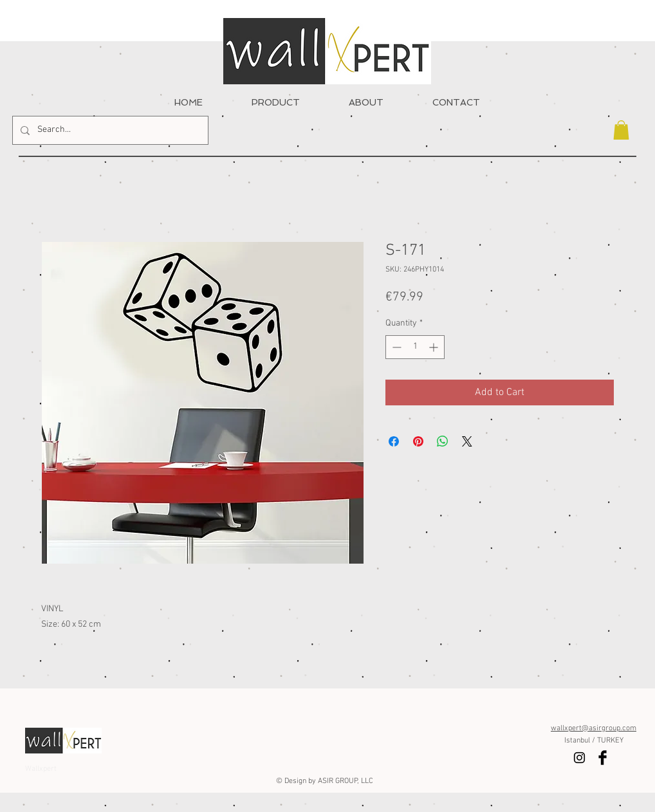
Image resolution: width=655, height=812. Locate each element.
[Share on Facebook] (394, 441)
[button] (621, 130)
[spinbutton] (415, 347)
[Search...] (109, 130)
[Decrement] (395, 347)
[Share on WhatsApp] (443, 441)
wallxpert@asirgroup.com (594, 728)
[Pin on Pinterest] (418, 441)
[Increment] (435, 347)
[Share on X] (467, 441)
